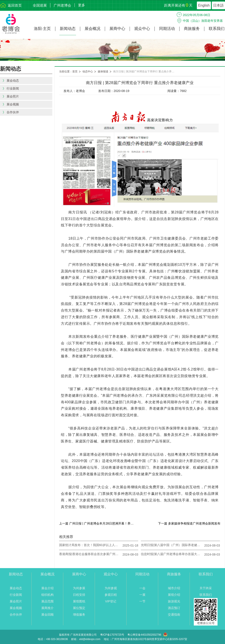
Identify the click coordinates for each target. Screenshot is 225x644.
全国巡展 (40, 5)
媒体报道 (103, 72)
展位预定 (79, 608)
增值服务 (79, 615)
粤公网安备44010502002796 (144, 635)
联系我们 (217, 29)
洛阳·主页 (42, 29)
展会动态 (16, 588)
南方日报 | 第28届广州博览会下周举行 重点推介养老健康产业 (146, 72)
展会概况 (93, 29)
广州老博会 (62, 5)
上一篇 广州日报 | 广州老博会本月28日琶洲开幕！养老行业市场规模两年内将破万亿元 (98, 523)
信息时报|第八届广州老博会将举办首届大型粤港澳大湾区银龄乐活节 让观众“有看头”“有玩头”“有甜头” (172, 554)
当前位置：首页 (68, 72)
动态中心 (88, 72)
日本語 (218, 5)
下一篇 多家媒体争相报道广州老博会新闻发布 (189, 523)
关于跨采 (206, 588)
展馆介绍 (174, 595)
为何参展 (79, 588)
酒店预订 (174, 608)
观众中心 (142, 29)
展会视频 (16, 608)
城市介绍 (174, 588)
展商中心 (117, 29)
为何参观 (111, 588)
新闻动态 (68, 29)
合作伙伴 (16, 615)
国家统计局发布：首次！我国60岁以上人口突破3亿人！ (90, 545)
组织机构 (47, 595)
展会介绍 (47, 588)
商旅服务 (192, 29)
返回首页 (15, 5)
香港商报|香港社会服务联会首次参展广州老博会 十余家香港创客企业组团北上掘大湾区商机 (90, 554)
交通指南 (174, 615)
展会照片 (16, 601)
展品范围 (47, 601)
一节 (142, 601)
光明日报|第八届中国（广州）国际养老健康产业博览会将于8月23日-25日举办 (172, 545)
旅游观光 (174, 601)
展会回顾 (47, 615)
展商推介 (47, 608)
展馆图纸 (79, 601)
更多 (82, 5)
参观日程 (111, 595)
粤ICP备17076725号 (112, 635)
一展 (142, 595)
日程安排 (79, 595)
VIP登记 (111, 601)
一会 (142, 588)
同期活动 (167, 29)
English (204, 5)
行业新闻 (16, 595)
